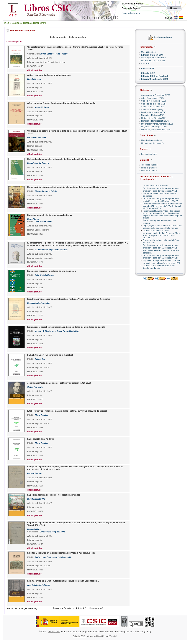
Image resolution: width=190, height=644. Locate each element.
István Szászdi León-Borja (68, 331)
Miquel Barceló (47, 54)
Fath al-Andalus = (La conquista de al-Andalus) (50, 355)
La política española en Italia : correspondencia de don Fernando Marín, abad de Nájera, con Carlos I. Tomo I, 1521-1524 (162, 234)
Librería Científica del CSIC (155, 79)
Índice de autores (149, 154)
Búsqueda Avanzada (132, 13)
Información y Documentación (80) (157, 124)
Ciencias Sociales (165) (152, 110)
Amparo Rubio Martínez (45, 331)
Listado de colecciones (152, 140)
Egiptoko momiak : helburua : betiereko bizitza (50, 215)
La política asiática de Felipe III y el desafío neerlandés (159, 267)
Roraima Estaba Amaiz (37, 138)
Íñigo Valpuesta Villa (36, 499)
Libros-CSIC (54, 632)
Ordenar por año (58, 37)
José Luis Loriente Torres (39, 585)
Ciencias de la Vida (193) (153, 107)
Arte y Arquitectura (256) (152, 98)
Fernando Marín (34, 529)
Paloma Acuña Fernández (39, 303)
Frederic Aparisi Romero (38, 163)
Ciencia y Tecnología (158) (153, 101)
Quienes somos (148, 52)
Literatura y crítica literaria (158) (156, 130)
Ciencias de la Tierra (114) (153, 104)
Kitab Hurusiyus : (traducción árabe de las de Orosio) (67, 411)
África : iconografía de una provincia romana (49, 75)
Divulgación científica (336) (154, 112)
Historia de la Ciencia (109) (154, 118)
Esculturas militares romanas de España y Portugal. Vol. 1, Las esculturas (69, 299)
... (87, 608)
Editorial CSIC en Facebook (155, 76)
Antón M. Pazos (42, 107)
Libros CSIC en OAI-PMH (153, 61)
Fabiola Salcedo (34, 79)
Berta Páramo (33, 219)
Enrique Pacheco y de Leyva (52, 532)
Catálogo (16, 23)
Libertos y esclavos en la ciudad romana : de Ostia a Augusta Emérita (61, 553)
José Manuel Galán (44, 222)
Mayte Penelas (41, 415)
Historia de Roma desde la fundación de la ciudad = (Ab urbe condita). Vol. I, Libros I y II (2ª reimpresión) (162, 206)
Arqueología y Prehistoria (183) (156, 95)
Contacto (145, 63)
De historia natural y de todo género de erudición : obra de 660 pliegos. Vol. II (161, 246)
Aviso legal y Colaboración (153, 58)
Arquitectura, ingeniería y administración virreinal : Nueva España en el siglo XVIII (162, 262)
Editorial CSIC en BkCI (152, 55)
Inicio (7, 23)
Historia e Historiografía (35, 23)
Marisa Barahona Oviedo (46, 191)
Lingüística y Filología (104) (154, 127)
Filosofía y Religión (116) (153, 115)
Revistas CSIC (148, 68)
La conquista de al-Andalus (155, 186)
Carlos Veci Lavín (35, 387)
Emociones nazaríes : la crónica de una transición (51, 271)
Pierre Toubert (61, 54)
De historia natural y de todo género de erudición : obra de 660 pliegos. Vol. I (161, 189)
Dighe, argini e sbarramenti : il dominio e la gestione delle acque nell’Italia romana (162, 227)
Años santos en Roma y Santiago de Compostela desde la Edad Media (61, 103)
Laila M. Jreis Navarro (45, 275)
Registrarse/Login (163, 37)
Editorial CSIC (148, 73)
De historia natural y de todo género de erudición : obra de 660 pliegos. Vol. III (161, 257)
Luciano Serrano (35, 473)
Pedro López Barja (43, 557)
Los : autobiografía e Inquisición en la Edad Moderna (63, 581)
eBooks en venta (149, 170)
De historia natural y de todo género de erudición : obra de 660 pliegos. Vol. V (161, 200)
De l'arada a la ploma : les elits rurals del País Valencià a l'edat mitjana (61, 159)
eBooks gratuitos (149, 168)
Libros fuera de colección (153, 143)
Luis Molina (40, 359)
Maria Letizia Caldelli (62, 557)
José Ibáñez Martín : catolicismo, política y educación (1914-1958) (59, 383)
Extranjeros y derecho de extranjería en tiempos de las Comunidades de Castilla (66, 327)
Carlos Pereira (41, 250)
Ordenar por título (78, 37)
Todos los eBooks (149, 165)
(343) (156, 121)
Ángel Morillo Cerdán (58, 250)
